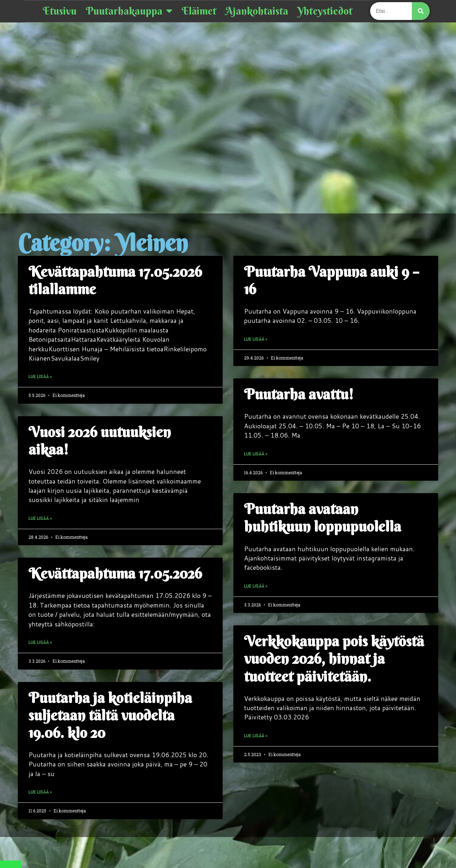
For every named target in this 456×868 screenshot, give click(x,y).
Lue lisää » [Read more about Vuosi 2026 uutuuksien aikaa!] (40, 518)
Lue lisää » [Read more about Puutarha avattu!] (256, 454)
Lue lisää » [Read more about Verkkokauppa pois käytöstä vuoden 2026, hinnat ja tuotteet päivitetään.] (256, 736)
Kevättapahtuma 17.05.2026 (115, 573)
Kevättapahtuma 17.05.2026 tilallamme (115, 280)
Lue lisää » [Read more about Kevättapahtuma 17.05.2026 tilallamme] (40, 377)
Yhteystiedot (325, 11)
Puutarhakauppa (129, 11)
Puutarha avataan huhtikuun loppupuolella (323, 518)
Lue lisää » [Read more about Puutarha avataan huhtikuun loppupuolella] (256, 586)
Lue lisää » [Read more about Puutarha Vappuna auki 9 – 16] (256, 339)
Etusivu (60, 11)
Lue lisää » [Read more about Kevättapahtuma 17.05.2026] (40, 642)
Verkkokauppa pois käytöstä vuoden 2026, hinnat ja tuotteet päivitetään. (334, 659)
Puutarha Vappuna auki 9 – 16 (332, 280)
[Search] (421, 11)
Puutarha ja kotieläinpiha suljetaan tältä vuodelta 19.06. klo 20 (110, 715)
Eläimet (199, 11)
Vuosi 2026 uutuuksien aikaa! (100, 441)
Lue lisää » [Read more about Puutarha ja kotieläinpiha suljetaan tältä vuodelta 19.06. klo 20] (40, 792)
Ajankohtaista (257, 11)
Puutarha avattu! (299, 394)
